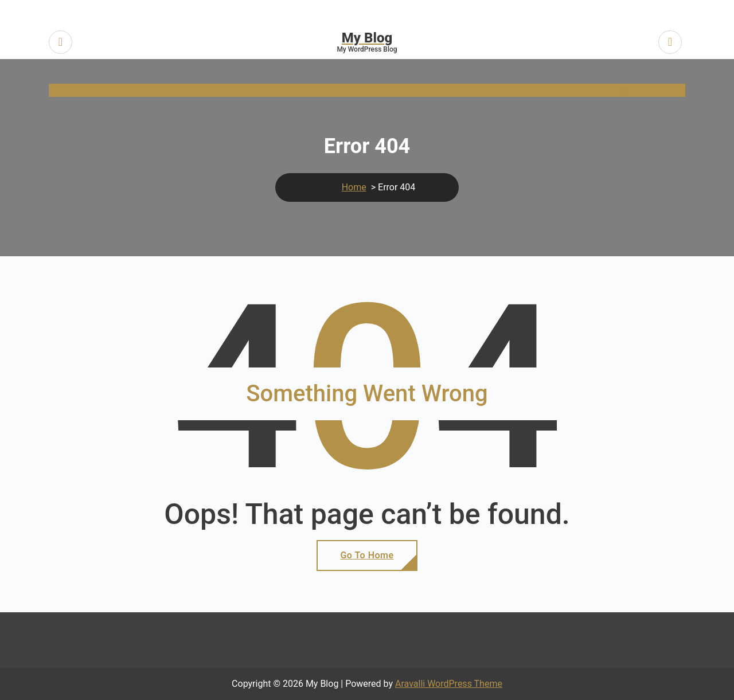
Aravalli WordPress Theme (449, 684)
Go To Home (367, 555)
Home (354, 187)
